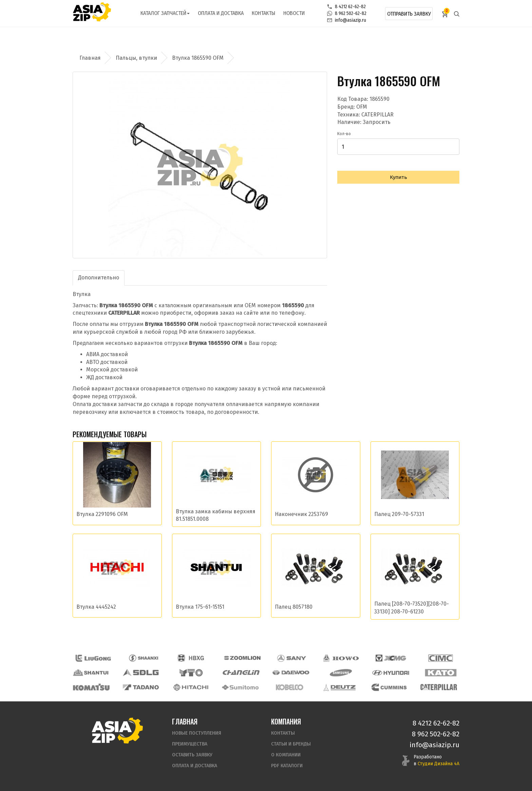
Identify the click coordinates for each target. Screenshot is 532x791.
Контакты (263, 13)
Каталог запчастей (165, 13)
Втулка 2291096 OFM (102, 514)
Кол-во (344, 134)
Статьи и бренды (291, 744)
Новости (294, 13)
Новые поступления (197, 733)
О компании (286, 755)
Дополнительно (99, 278)
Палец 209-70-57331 (399, 514)
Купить (398, 177)
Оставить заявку (192, 755)
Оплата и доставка (221, 13)
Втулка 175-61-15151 (200, 607)
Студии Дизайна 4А (439, 764)
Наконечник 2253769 (301, 514)
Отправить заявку (409, 14)
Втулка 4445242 (96, 607)
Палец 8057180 (294, 607)
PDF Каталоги (287, 766)
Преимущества (190, 744)
